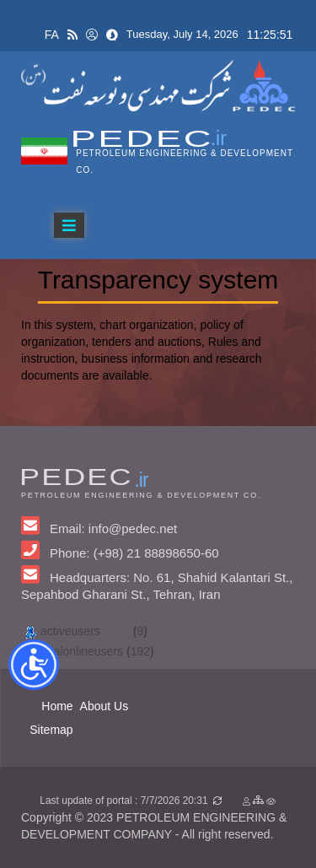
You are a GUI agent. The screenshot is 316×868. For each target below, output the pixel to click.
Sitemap (51, 730)
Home (57, 706)
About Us (104, 706)
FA (52, 35)
